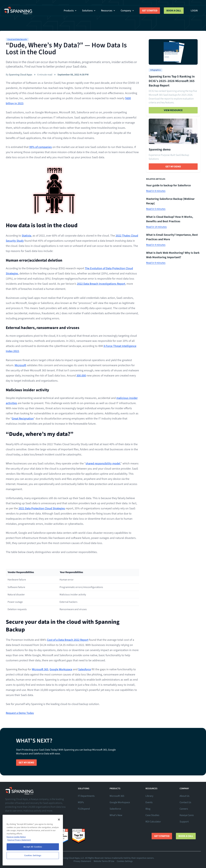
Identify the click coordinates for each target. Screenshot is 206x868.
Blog (148, 809)
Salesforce (85, 669)
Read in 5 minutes (156, 209)
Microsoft (20, 365)
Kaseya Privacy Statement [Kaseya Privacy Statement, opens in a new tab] (19, 840)
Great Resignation (23, 419)
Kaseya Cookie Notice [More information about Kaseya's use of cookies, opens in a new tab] (16, 837)
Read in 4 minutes (156, 245)
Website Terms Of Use (104, 861)
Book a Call (174, 11)
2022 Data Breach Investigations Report (101, 284)
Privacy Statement (82, 861)
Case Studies (152, 815)
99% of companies (41, 147)
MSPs (81, 802)
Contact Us (185, 802)
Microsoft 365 (40, 669)
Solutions (89, 11)
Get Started (150, 11)
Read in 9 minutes (156, 263)
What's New (116, 815)
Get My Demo (173, 167)
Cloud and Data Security (17, 39)
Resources (108, 11)
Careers (184, 809)
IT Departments (86, 796)
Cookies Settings (125, 861)
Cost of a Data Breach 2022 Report (68, 640)
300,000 (81, 376)
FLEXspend (84, 809)
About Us (185, 796)
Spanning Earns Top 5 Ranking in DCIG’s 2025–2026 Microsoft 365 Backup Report (172, 81)
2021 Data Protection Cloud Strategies (42, 508)
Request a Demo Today (20, 713)
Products (70, 11)
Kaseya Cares (187, 815)
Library (149, 796)
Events (149, 802)
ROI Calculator (153, 822)
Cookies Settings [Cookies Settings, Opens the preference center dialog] (33, 855)
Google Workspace (61, 669)
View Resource (173, 110)
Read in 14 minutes (156, 227)
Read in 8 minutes (156, 191)
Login (194, 11)
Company (128, 11)
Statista (26, 236)
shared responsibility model (103, 464)
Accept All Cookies (33, 847)
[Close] (59, 820)
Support (184, 822)
